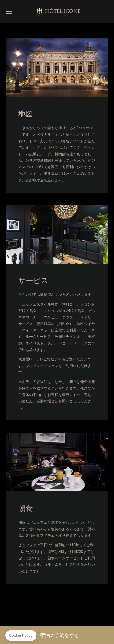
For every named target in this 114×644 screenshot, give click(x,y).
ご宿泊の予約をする (57, 635)
